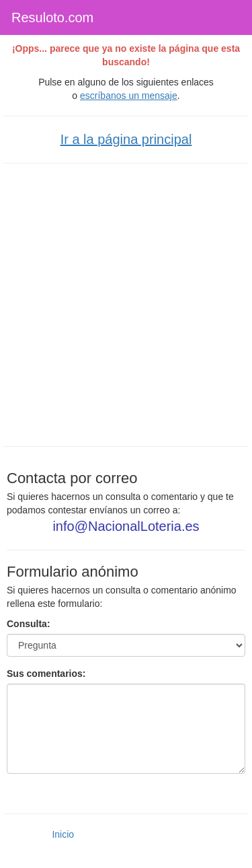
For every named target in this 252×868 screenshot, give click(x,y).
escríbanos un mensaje (129, 96)
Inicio (63, 834)
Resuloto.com (52, 17)
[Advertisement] (126, 303)
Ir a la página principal (126, 139)
